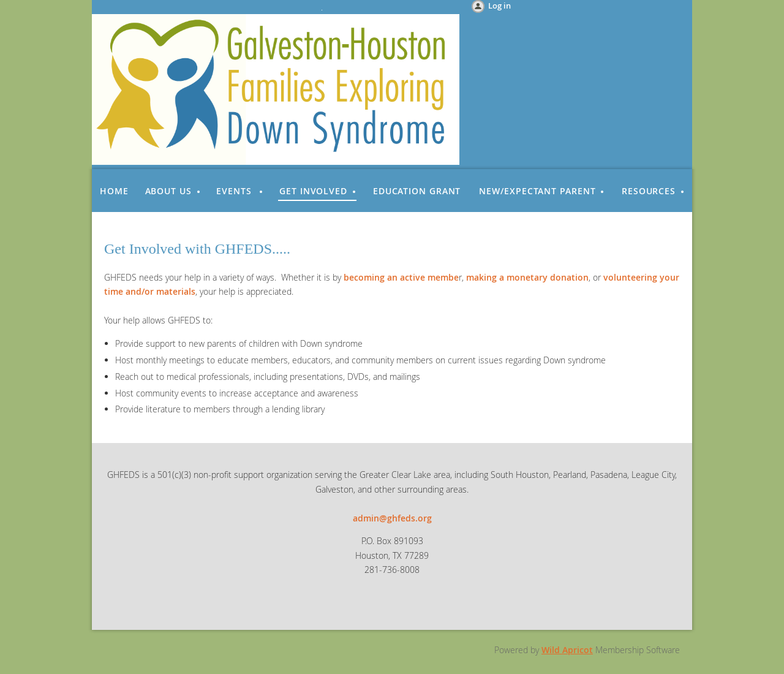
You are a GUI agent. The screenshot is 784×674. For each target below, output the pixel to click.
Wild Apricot (567, 650)
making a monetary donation (527, 277)
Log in (499, 6)
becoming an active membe (401, 277)
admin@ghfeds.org (392, 518)
